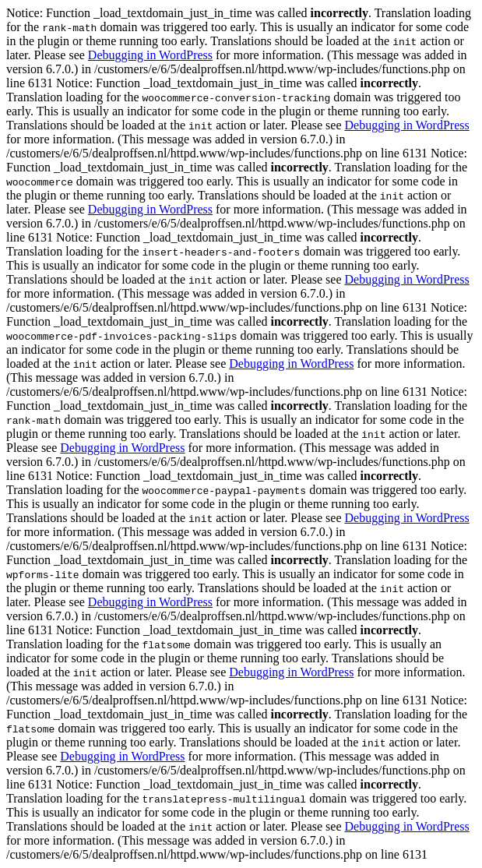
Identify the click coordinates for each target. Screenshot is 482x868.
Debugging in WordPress (150, 55)
